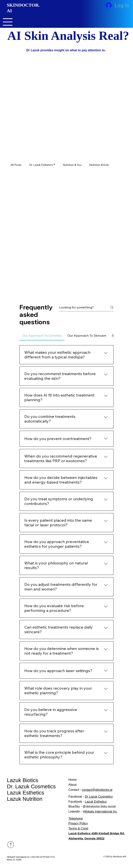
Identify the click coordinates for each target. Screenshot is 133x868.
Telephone (76, 819)
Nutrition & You (72, 165)
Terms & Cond (78, 828)
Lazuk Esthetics (26, 793)
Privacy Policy (78, 823)
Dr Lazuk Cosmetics (99, 797)
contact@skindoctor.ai (97, 790)
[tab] (42, 335)
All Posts (16, 165)
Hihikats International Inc (100, 812)
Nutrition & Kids (99, 165)
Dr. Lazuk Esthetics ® (42, 165)
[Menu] (8, 22)
